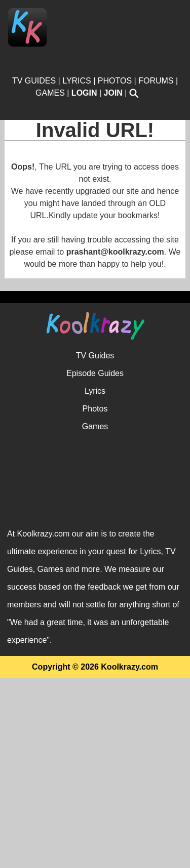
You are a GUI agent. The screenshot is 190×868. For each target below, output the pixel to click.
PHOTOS (115, 81)
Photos (95, 598)
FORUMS (156, 81)
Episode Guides (95, 563)
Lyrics (95, 581)
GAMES (50, 93)
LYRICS (77, 81)
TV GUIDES (34, 81)
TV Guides (95, 545)
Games (95, 616)
